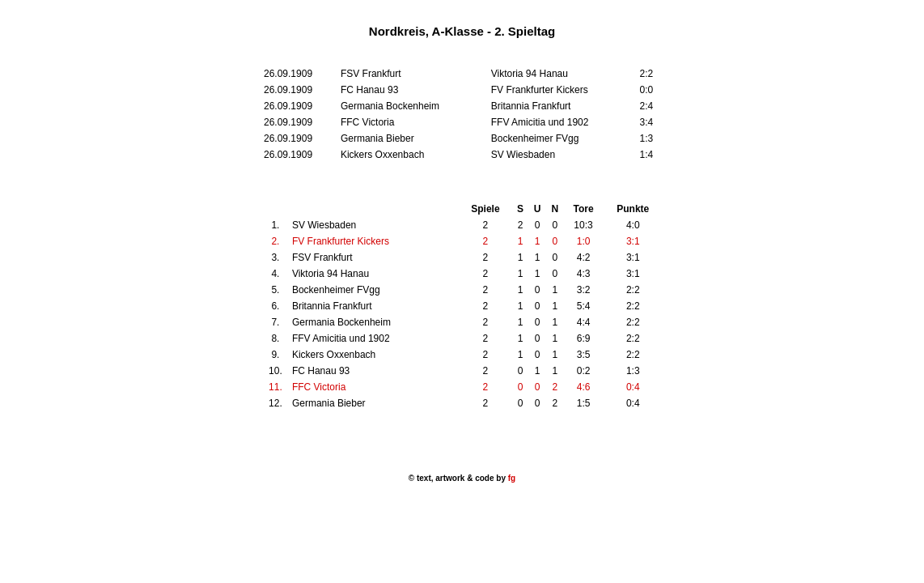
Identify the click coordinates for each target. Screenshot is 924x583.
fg (511, 478)
